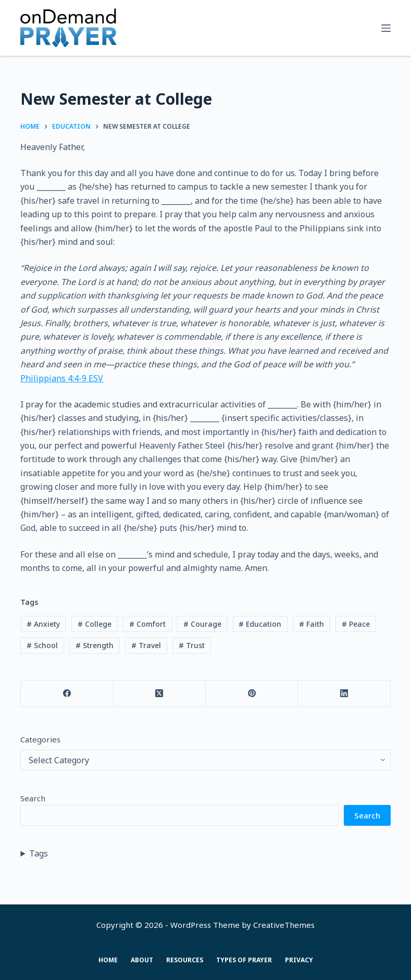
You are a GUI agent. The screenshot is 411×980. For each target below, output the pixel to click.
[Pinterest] (252, 694)
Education (260, 624)
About (142, 960)
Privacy (299, 960)
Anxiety (43, 624)
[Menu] (386, 28)
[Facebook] (67, 694)
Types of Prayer (244, 960)
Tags (39, 853)
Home (108, 960)
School (42, 645)
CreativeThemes (284, 925)
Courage (202, 624)
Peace (356, 624)
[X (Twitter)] (160, 694)
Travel (146, 645)
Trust (192, 645)
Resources (185, 960)
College (95, 624)
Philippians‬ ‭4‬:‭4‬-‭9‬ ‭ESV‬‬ (62, 378)
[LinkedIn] (344, 694)
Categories (40, 739)
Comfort (147, 624)
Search (33, 798)
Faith (312, 624)
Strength (95, 645)
